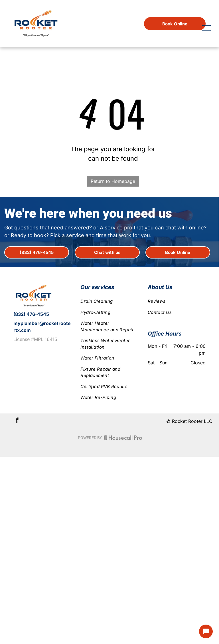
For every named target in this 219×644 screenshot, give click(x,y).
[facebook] (17, 421)
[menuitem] (109, 301)
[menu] (206, 28)
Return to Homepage (113, 181)
